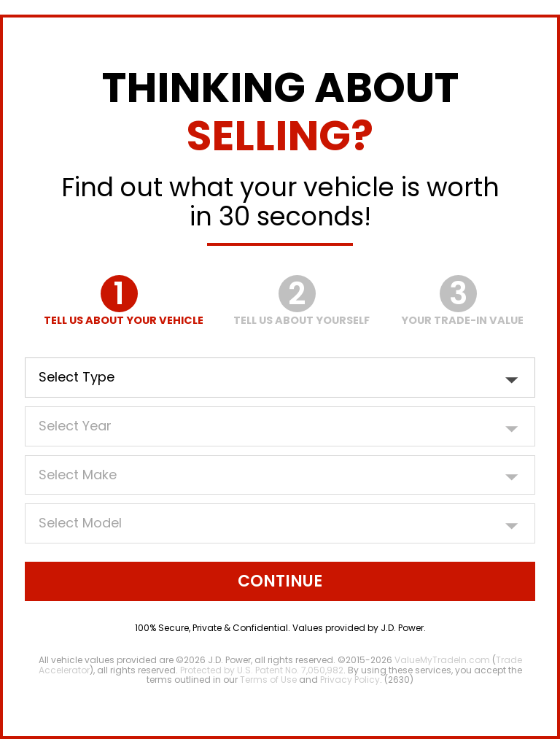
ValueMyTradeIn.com (442, 660)
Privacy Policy (350, 680)
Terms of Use (268, 680)
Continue (280, 581)
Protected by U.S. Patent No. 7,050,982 (262, 670)
